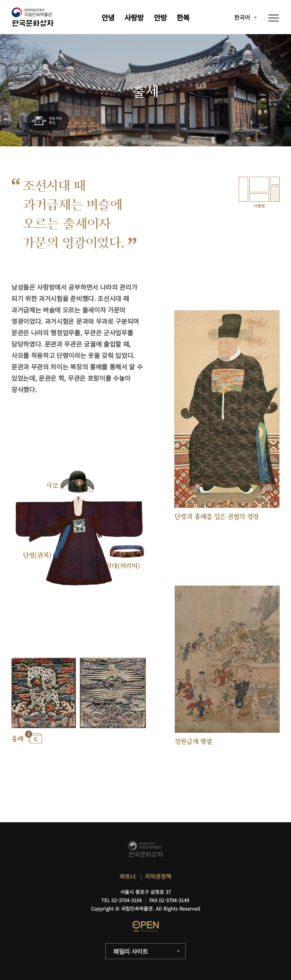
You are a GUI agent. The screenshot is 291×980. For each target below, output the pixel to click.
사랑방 (134, 17)
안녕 (108, 17)
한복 (183, 17)
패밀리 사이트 (131, 951)
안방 (160, 17)
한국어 (242, 17)
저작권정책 (158, 876)
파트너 (128, 876)
